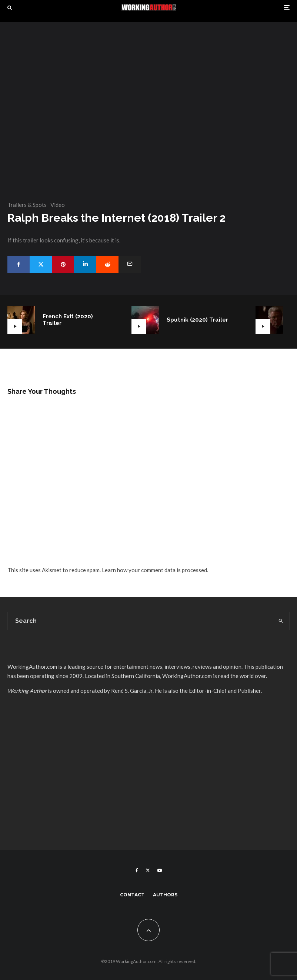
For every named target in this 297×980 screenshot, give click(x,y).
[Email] (130, 264)
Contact (132, 895)
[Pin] (63, 264)
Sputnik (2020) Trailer (197, 320)
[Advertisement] (148, 781)
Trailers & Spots (27, 205)
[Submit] (107, 264)
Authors (165, 895)
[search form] (140, 621)
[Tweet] (41, 264)
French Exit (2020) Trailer (68, 320)
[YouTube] (160, 870)
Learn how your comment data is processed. (155, 570)
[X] (148, 870)
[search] (281, 621)
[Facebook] (137, 870)
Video (58, 205)
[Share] (19, 264)
